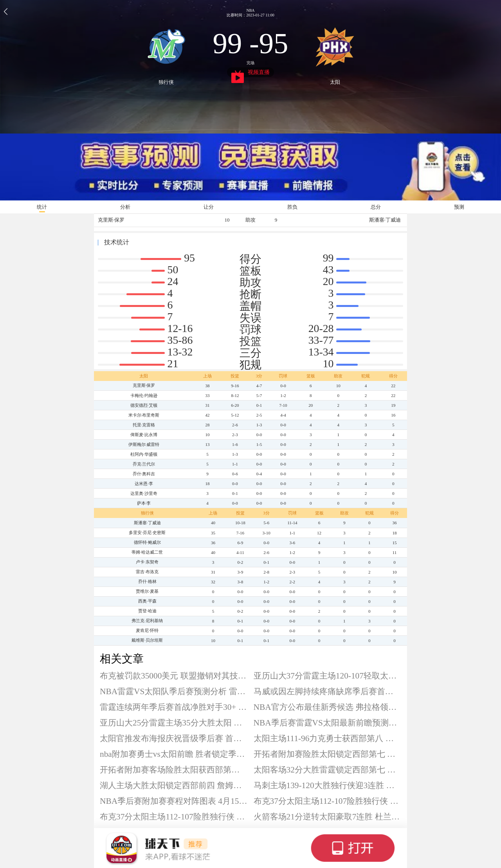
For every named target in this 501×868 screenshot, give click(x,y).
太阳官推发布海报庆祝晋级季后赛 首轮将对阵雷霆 (174, 738)
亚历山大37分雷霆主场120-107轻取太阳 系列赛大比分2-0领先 (328, 676)
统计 (42, 207)
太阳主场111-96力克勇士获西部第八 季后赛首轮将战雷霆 (328, 738)
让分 (209, 207)
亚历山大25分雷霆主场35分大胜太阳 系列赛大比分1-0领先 (174, 723)
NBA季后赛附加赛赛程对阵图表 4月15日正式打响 (174, 801)
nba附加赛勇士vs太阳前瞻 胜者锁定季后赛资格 (174, 754)
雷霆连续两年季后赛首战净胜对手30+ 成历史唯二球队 (174, 707)
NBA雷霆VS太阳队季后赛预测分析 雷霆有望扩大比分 (174, 691)
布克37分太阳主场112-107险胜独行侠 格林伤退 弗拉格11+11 (328, 801)
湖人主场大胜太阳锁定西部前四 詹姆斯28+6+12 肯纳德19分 (174, 785)
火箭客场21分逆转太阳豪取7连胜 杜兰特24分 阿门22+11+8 (328, 817)
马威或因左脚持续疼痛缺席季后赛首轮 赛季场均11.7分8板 (328, 691)
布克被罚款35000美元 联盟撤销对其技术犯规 (174, 676)
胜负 (292, 207)
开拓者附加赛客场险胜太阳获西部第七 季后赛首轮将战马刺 (174, 770)
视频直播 (251, 73)
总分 (376, 207)
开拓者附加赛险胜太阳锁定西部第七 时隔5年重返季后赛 (328, 754)
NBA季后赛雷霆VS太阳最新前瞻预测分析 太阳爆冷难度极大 (328, 723)
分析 (125, 207)
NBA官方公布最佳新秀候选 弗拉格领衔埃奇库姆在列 (328, 707)
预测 (459, 207)
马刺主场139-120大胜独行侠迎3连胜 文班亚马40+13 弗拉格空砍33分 (328, 785)
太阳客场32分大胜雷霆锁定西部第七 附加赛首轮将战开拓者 (328, 770)
